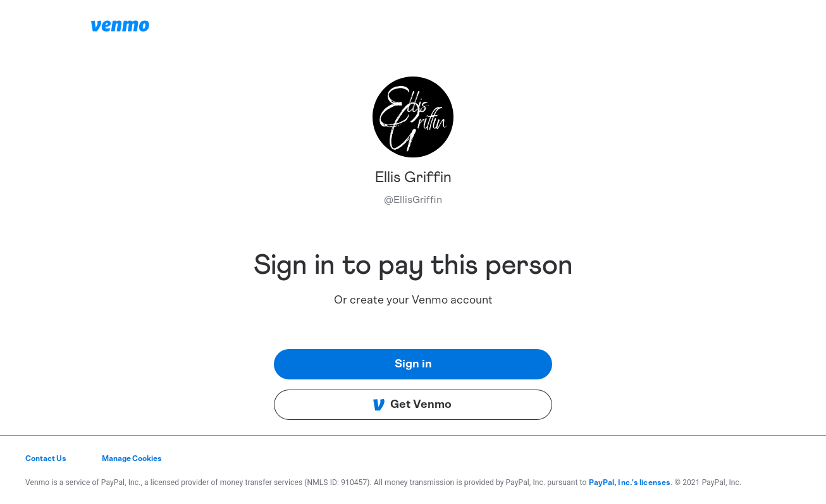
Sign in (413, 364)
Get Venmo (412, 405)
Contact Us (46, 458)
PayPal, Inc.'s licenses (630, 482)
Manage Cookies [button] (132, 458)
